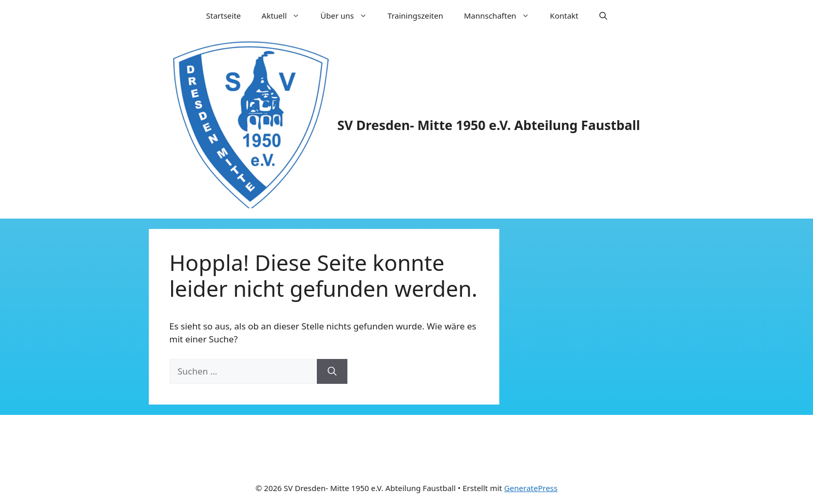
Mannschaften (502, 16)
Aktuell (286, 16)
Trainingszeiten (416, 16)
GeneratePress (531, 488)
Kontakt (564, 16)
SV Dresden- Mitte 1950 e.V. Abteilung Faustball (489, 125)
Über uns (349, 16)
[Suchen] (332, 371)
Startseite (224, 16)
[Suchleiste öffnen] (603, 16)
